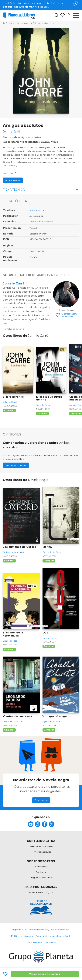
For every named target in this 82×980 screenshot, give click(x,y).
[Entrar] (68, 15)
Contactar (41, 872)
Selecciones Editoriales (41, 846)
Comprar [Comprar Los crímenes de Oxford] (9, 561)
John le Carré (14, 283)
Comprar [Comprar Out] (49, 646)
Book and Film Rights (41, 892)
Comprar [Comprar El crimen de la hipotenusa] (9, 649)
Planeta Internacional (41, 222)
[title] (31, 824)
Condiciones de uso (38, 930)
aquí (46, 7)
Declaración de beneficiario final (53, 936)
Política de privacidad (23, 936)
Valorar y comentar (16, 465)
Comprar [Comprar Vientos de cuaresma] (9, 730)
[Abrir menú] (76, 15)
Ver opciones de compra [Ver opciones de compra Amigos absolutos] (45, 974)
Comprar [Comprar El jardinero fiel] (9, 410)
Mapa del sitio (19, 930)
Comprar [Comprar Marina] (49, 561)
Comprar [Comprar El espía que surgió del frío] (43, 413)
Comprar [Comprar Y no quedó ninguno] (49, 730)
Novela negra (37, 210)
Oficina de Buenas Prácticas (41, 942)
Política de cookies (59, 930)
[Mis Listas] (62, 15)
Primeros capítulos (41, 852)
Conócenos (41, 867)
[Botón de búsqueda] (56, 15)
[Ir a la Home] (4, 23)
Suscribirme (41, 800)
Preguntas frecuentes (41, 878)
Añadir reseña (13, 180)
